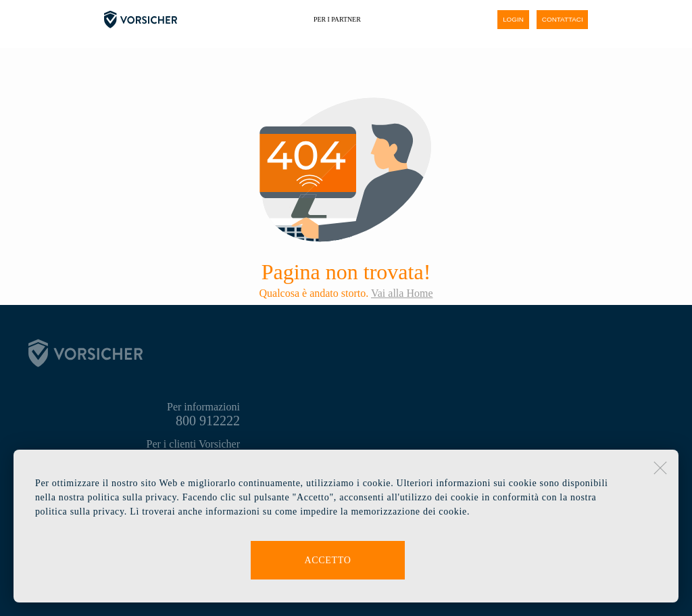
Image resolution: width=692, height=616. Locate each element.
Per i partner (337, 19)
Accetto (327, 560)
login (513, 19)
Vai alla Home (402, 293)
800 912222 (208, 421)
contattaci (563, 19)
